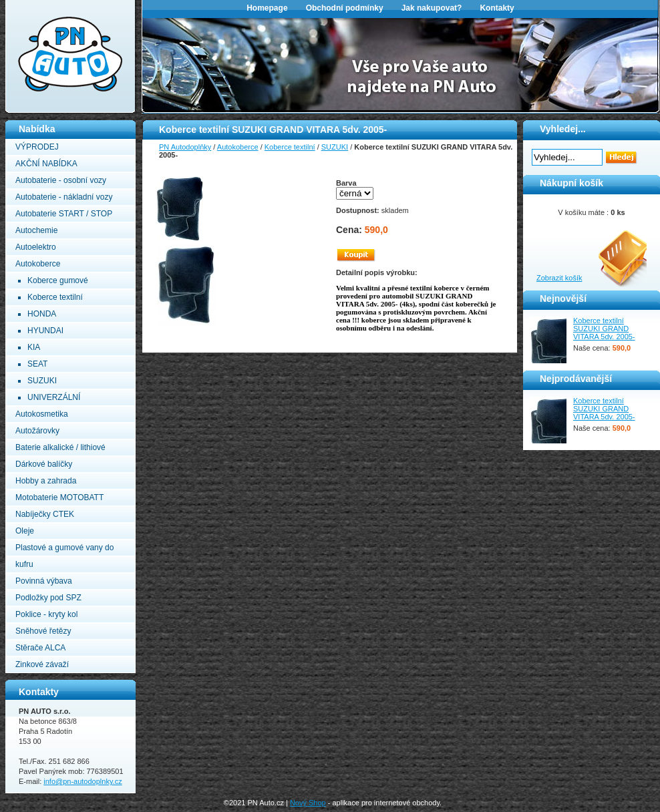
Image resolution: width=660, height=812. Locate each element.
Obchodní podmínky (345, 8)
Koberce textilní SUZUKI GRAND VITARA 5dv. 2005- (604, 329)
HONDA (42, 314)
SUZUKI (42, 381)
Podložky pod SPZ (48, 598)
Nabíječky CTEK (45, 514)
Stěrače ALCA (40, 648)
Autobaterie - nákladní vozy (64, 197)
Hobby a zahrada (46, 481)
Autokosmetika (42, 414)
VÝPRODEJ (37, 147)
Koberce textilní (55, 297)
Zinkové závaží (42, 664)
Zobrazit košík (559, 278)
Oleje (25, 531)
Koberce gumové (58, 280)
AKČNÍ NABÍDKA (46, 164)
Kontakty (497, 8)
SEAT (37, 364)
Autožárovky (37, 431)
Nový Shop (308, 803)
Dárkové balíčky (44, 464)
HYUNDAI (45, 331)
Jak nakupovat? (432, 8)
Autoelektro (36, 247)
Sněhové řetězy (43, 631)
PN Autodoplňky (31, 4)
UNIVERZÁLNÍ (54, 397)
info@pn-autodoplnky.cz (82, 781)
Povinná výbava (44, 581)
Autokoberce (38, 264)
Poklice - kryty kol (46, 614)
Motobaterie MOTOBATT (59, 497)
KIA (34, 347)
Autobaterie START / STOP (64, 214)
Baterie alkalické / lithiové (60, 447)
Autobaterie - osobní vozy (61, 180)
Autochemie (36, 230)
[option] (401, 64)
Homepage (267, 8)
